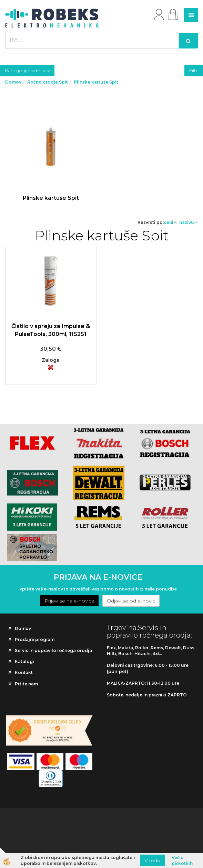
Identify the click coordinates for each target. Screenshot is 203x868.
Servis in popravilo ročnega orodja (53, 650)
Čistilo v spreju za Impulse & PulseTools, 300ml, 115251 (51, 330)
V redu (152, 860)
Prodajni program (35, 639)
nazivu (189, 222)
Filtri (194, 70)
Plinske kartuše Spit (96, 82)
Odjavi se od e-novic (131, 601)
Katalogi (24, 661)
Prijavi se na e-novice (69, 601)
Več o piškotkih (182, 860)
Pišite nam (26, 684)
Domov (13, 82)
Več (51, 159)
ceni (170, 222)
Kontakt (24, 672)
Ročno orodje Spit (48, 82)
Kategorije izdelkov (27, 70)
